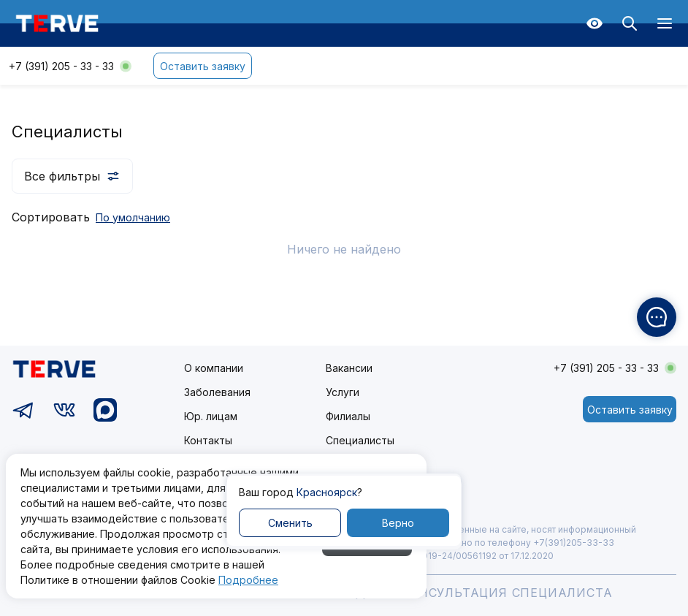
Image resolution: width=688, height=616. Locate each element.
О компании (214, 368)
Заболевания (217, 392)
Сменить (290, 523)
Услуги (343, 392)
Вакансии (349, 368)
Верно (398, 523)
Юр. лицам (211, 416)
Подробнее (248, 580)
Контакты (208, 440)
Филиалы (348, 416)
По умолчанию (133, 217)
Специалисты (360, 440)
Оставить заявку (203, 66)
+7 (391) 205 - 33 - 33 (61, 66)
